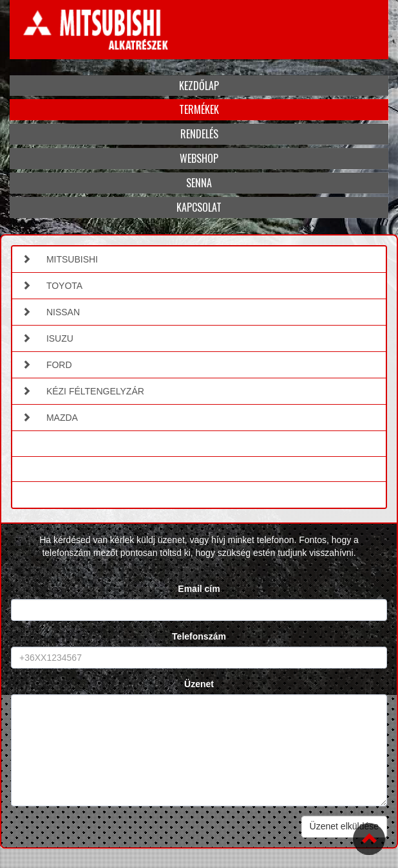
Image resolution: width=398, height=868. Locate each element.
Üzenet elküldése (344, 826)
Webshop (199, 158)
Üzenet (199, 684)
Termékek (199, 109)
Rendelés (199, 134)
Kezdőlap (199, 86)
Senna (199, 183)
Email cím (199, 589)
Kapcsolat (199, 207)
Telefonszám (199, 636)
